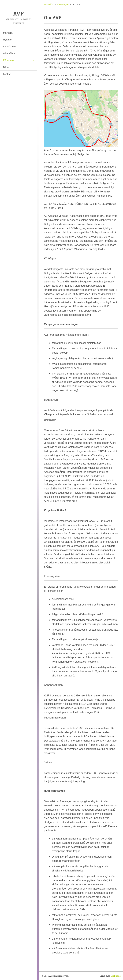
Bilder (6, 67)
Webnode (116, 976)
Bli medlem (9, 53)
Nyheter (7, 40)
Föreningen (9, 60)
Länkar (7, 74)
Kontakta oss (10, 46)
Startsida (8, 33)
